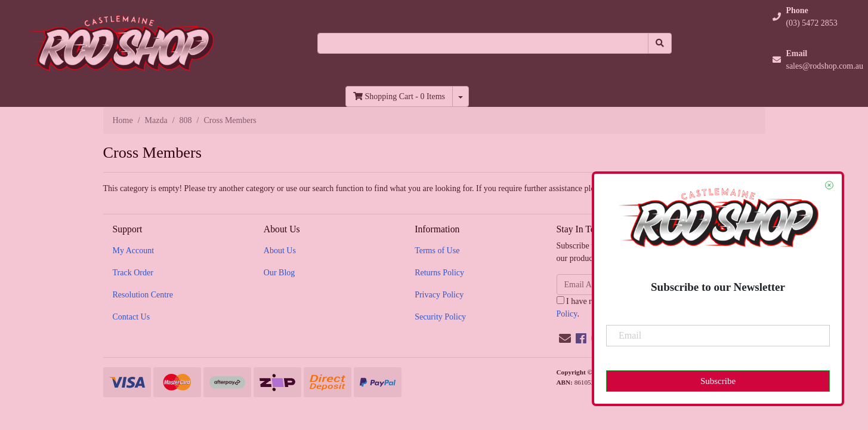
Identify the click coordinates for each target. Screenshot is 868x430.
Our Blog (279, 273)
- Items (399, 96)
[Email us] (565, 339)
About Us (280, 251)
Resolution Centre (143, 295)
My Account (134, 251)
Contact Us (132, 317)
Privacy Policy (439, 295)
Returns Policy (439, 273)
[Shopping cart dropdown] (461, 96)
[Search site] (660, 43)
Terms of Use (437, 251)
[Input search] (483, 43)
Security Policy (440, 317)
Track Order (133, 273)
